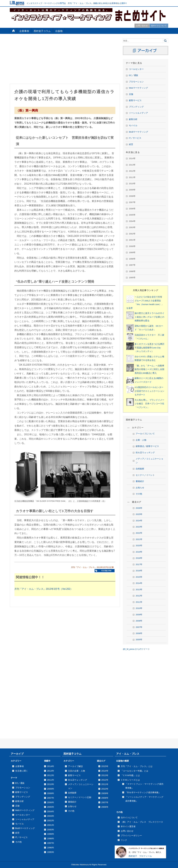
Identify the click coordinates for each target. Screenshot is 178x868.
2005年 (139, 640)
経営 (131, 144)
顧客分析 (133, 119)
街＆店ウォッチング (145, 453)
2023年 (139, 527)
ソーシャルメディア (138, 113)
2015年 (139, 577)
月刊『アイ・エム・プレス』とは (137, 766)
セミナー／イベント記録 (80, 797)
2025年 (139, 514)
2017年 (139, 564)
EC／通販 (133, 75)
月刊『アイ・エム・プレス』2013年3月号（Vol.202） (44, 589)
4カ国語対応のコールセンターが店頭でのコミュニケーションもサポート (149, 391)
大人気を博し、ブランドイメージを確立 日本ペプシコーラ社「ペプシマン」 (149, 404)
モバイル (133, 126)
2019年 (139, 552)
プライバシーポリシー (131, 836)
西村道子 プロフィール (140, 856)
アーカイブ (17, 754)
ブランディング (136, 107)
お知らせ (140, 488)
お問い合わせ (142, 26)
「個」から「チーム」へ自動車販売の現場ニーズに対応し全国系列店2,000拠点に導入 (149, 369)
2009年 (139, 615)
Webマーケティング (138, 88)
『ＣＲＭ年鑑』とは (130, 775)
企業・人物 (141, 440)
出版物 (59, 31)
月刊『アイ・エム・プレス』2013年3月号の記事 (92, 567)
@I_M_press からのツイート (136, 649)
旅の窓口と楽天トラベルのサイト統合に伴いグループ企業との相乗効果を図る (149, 317)
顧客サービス (135, 100)
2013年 (139, 590)
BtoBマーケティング (138, 132)
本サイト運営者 (128, 826)
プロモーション (136, 82)
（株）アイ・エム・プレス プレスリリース (142, 822)
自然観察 (140, 469)
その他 (139, 494)
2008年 (139, 621)
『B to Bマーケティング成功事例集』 (143, 792)
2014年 (139, 583)
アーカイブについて (145, 434)
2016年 (139, 571)
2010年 (139, 608)
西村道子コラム (42, 31)
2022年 (139, 533)
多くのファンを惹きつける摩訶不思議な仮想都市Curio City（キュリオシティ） (149, 348)
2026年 (139, 508)
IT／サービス (135, 138)
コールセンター (136, 69)
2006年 (139, 633)
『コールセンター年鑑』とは (134, 771)
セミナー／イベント (145, 475)
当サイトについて (159, 26)
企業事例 (24, 31)
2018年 (139, 558)
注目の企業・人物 (76, 771)
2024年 (139, 521)
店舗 (131, 94)
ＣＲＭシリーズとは (130, 780)
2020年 (139, 546)
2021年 (139, 539)
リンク (124, 840)
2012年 (139, 596)
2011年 (139, 602)
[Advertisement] (65, 60)
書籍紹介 (140, 481)
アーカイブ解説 (75, 766)
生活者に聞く (22, 771)
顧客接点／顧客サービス (147, 446)
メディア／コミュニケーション (149, 461)
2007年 (139, 627)
